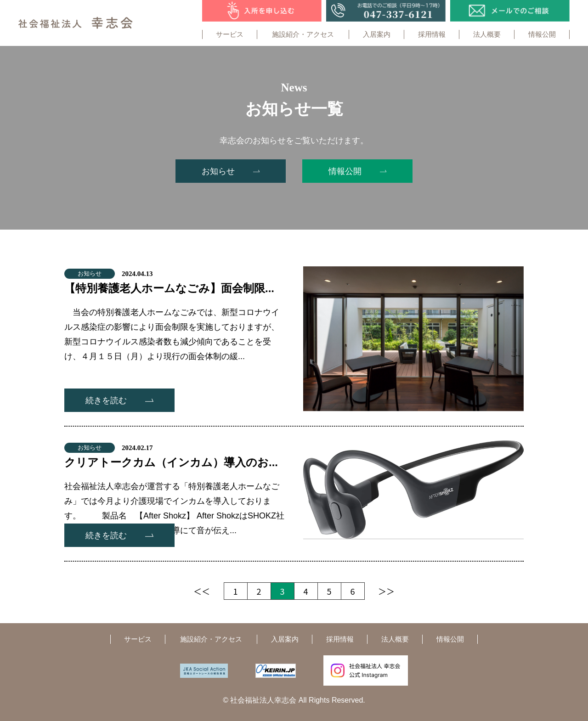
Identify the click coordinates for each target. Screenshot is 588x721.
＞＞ (386, 591)
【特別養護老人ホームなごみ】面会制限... (169, 288)
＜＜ (202, 591)
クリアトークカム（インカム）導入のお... (171, 462)
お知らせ (90, 273)
